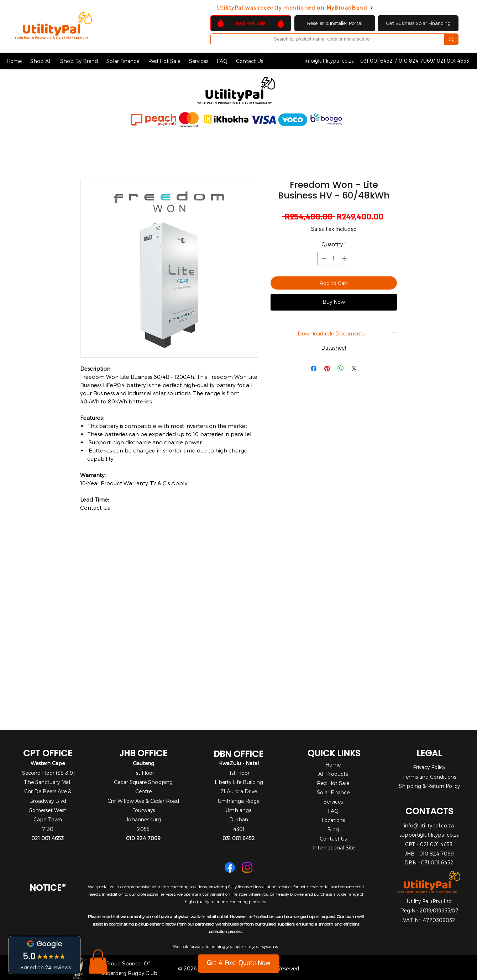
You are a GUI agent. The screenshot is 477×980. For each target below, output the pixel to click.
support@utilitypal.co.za (429, 835)
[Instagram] (247, 867)
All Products (333, 774)
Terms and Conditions (429, 777)
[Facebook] (230, 867)
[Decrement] (323, 258)
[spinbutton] (334, 258)
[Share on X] (354, 369)
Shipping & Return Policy (429, 786)
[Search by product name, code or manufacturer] (322, 39)
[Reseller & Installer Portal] (335, 23)
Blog (333, 829)
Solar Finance (333, 792)
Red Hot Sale (333, 783)
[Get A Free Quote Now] (239, 964)
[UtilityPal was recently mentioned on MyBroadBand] (295, 8)
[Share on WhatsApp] (341, 369)
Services (333, 802)
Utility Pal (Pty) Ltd (429, 901)
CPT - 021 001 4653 (429, 844)
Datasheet (334, 348)
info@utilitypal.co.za (429, 825)
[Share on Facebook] (314, 369)
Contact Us (333, 839)
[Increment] (345, 258)
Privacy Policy (429, 767)
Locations (333, 820)
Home (333, 765)
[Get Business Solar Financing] (418, 23)
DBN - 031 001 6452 (429, 862)
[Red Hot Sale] (251, 23)
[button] (41, 61)
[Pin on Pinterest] (327, 369)
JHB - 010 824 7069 (429, 854)
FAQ (333, 811)
